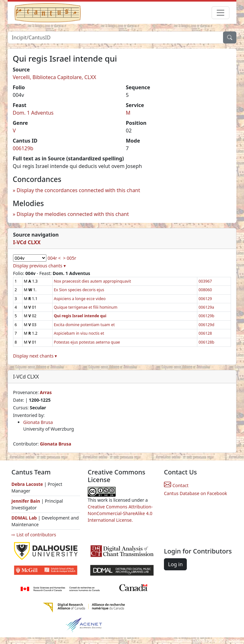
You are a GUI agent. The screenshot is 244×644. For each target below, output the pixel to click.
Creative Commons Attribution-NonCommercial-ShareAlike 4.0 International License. (120, 513)
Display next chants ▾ (35, 356)
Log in (175, 564)
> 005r (69, 258)
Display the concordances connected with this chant (78, 190)
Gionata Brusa (38, 422)
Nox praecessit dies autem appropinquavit (93, 281)
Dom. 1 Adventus (33, 113)
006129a (206, 307)
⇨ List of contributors (34, 535)
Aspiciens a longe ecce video (80, 299)
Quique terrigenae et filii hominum (86, 307)
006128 (205, 333)
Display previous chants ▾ (39, 266)
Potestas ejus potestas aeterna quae (87, 342)
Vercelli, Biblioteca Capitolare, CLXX (54, 77)
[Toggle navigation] (220, 13)
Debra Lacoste (27, 484)
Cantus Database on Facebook (196, 493)
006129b (23, 148)
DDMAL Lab (24, 518)
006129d (207, 325)
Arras (46, 392)
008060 (205, 290)
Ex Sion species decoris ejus (79, 290)
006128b (207, 342)
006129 (205, 299)
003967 (205, 281)
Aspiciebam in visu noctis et (79, 333)
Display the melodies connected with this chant (73, 214)
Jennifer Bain (26, 501)
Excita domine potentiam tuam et (85, 325)
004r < (54, 258)
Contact (176, 485)
